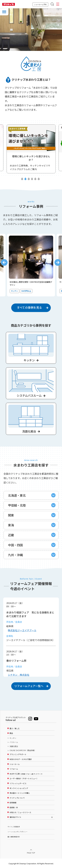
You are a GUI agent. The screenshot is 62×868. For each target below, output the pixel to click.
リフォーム (14, 769)
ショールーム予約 (40, 4)
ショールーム (15, 764)
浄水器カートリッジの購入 (20, 793)
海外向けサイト (15, 817)
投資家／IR (14, 807)
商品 (11, 733)
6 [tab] (39, 179)
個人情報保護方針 (14, 837)
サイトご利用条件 (14, 827)
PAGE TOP (31, 853)
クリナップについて (17, 798)
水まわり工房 (26, 774)
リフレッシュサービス (18, 783)
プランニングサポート (18, 754)
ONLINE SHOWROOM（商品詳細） (23, 750)
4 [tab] (32, 179)
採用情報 (13, 803)
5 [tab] (35, 179)
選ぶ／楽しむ (15, 728)
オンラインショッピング (19, 788)
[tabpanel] (31, 149)
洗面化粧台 (14, 746)
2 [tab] (25, 179)
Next (58, 262)
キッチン (13, 738)
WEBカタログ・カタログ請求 (21, 759)
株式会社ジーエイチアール (22, 630)
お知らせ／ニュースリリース (20, 812)
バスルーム (14, 742)
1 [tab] (22, 179)
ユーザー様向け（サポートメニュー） (24, 778)
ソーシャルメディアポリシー (18, 832)
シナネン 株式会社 (19, 675)
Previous (4, 262)
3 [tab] (29, 179)
